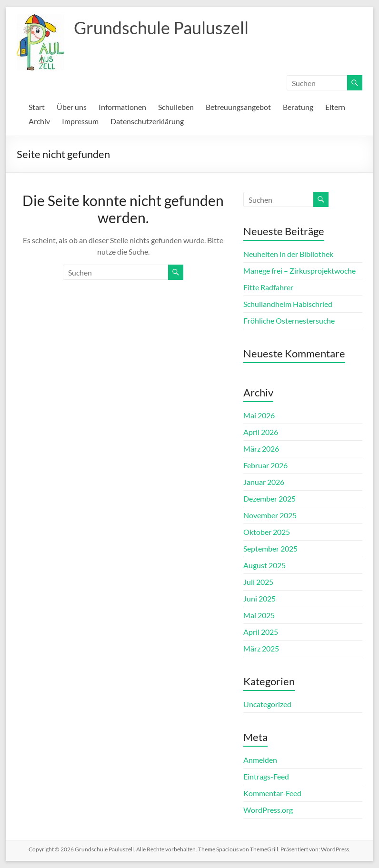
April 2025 (261, 632)
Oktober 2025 (267, 532)
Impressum (80, 121)
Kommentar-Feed (272, 793)
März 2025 (261, 648)
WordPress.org (268, 810)
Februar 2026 (265, 465)
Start (37, 107)
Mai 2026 (259, 415)
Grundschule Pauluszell (161, 28)
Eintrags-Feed (266, 776)
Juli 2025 (258, 582)
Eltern (335, 107)
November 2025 (270, 515)
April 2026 (261, 432)
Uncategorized (267, 704)
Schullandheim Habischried (288, 304)
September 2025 (270, 548)
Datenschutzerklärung (147, 121)
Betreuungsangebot (238, 107)
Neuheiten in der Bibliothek (288, 254)
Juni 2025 (259, 598)
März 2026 (261, 449)
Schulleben (176, 107)
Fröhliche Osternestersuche (289, 321)
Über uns (72, 107)
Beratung (298, 107)
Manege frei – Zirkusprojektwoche (299, 271)
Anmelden (260, 760)
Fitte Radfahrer (268, 287)
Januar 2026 (264, 482)
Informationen (122, 107)
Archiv (39, 121)
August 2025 (264, 565)
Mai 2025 (259, 615)
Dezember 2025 (269, 498)
